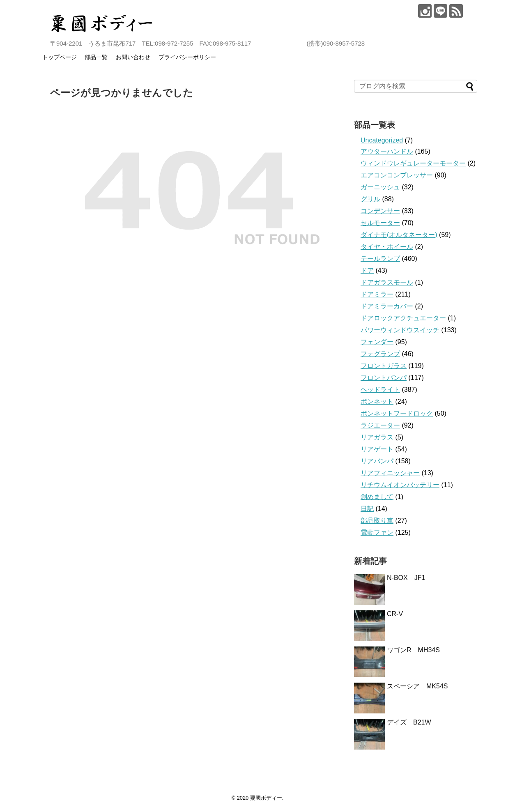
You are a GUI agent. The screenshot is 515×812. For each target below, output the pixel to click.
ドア (367, 270)
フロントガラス (384, 366)
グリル (370, 199)
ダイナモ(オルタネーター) (399, 235)
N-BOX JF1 (406, 578)
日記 (367, 509)
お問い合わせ (133, 57)
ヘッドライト (380, 390)
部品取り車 (377, 521)
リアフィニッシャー (390, 473)
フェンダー (377, 342)
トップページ (60, 57)
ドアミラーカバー (387, 306)
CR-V (395, 614)
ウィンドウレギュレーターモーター (413, 163)
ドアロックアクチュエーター (403, 318)
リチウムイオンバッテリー (400, 485)
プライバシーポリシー (187, 57)
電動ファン (377, 533)
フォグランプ (380, 354)
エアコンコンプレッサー (397, 175)
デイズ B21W (409, 722)
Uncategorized (382, 140)
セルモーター (380, 223)
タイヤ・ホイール (387, 247)
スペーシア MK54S (417, 686)
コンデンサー (380, 211)
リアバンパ (377, 461)
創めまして (377, 497)
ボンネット (377, 401)
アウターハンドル (387, 151)
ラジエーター (380, 425)
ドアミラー (377, 294)
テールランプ (380, 259)
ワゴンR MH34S (413, 650)
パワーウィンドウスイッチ (400, 330)
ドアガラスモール (387, 282)
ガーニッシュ (380, 187)
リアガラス (377, 437)
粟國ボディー (266, 798)
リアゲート (377, 449)
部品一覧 (96, 57)
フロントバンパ (384, 378)
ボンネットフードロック (397, 413)
